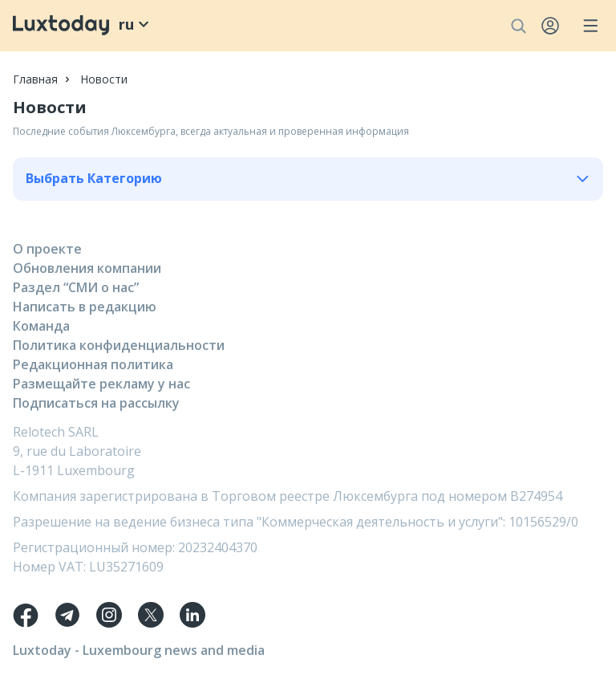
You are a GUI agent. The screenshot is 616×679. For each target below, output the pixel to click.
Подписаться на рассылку (96, 403)
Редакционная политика (93, 364)
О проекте (47, 249)
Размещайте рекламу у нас (101, 384)
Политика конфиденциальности (119, 345)
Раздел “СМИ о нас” (76, 287)
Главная (35, 79)
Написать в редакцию (85, 307)
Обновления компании (87, 268)
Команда (41, 326)
